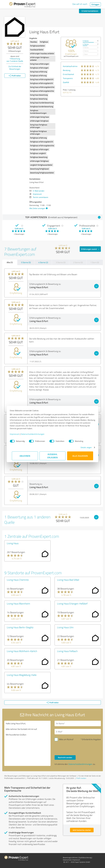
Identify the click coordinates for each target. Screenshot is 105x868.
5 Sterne (86, 41)
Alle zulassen (80, 456)
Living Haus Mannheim (18, 604)
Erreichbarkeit (68, 74)
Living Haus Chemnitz (18, 580)
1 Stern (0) (95, 262)
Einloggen (95, 4)
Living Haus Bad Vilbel (68, 580)
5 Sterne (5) (26, 262)
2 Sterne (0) (78, 262)
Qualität (66, 82)
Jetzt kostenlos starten (82, 830)
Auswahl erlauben (52, 456)
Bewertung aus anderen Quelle (15, 60)
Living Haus (13, 543)
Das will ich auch (80, 4)
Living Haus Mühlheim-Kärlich (22, 651)
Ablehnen (25, 456)
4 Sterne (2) (43, 262)
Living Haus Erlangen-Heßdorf (72, 604)
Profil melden (81, 778)
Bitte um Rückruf (66, 739)
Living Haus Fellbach (67, 651)
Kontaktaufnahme (70, 66)
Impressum (17, 434)
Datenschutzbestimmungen (35, 434)
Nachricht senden (65, 757)
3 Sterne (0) (61, 262)
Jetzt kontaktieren (90, 11)
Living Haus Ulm (65, 627)
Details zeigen (84, 447)
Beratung (67, 70)
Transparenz (68, 78)
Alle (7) (10, 262)
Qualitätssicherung (85, 858)
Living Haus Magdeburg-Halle (22, 675)
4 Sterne (86, 44)
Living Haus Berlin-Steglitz (20, 627)
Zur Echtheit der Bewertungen (15, 68)
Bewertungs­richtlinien (70, 858)
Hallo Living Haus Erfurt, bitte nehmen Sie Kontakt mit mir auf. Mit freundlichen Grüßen (27, 743)
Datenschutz (67, 860)
